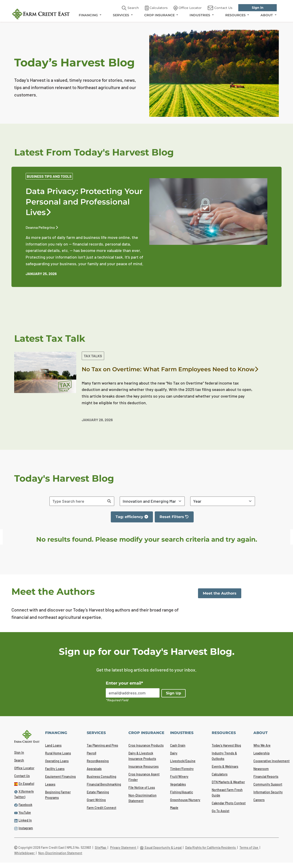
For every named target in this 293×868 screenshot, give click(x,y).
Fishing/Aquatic (182, 792)
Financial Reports (266, 777)
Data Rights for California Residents (211, 848)
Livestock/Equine (183, 761)
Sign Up (174, 693)
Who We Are (262, 745)
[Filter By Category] (152, 501)
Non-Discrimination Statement (60, 853)
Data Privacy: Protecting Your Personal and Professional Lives (84, 202)
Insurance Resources (144, 766)
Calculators (220, 774)
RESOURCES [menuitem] (236, 15)
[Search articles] (77, 501)
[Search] (109, 501)
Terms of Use (249, 848)
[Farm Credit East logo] (41, 14)
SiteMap (101, 848)
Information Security (268, 792)
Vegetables (178, 784)
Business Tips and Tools (49, 176)
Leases (50, 784)
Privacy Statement (123, 848)
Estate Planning (98, 792)
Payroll (91, 753)
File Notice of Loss (142, 787)
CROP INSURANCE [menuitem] (160, 15)
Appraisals (94, 769)
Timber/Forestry (182, 769)
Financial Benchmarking (104, 784)
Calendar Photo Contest (229, 803)
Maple (174, 808)
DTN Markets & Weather (228, 782)
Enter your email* (124, 683)
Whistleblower (25, 853)
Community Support (268, 784)
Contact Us (22, 776)
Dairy (174, 753)
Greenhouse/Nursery (185, 800)
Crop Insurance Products (146, 745)
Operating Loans (57, 761)
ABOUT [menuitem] (267, 15)
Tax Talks (93, 356)
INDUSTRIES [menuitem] (200, 15)
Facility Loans (55, 769)
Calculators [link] (156, 8)
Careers (259, 800)
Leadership (262, 753)
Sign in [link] (258, 8)
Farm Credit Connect (102, 808)
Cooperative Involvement (271, 761)
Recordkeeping (98, 761)
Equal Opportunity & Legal (161, 848)
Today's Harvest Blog (226, 745)
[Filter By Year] (223, 501)
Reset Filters (176, 519)
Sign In (19, 752)
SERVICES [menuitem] (121, 15)
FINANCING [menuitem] (89, 15)
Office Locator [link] (188, 8)
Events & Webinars (225, 766)
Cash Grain (178, 745)
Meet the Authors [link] (220, 593)
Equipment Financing (60, 777)
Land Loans (53, 745)
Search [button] (130, 8)
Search (19, 760)
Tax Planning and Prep (102, 745)
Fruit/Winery (179, 777)
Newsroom (261, 769)
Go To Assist (221, 811)
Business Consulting (102, 777)
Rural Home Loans (58, 753)
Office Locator (24, 768)
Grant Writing (96, 800)
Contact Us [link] (220, 8)
